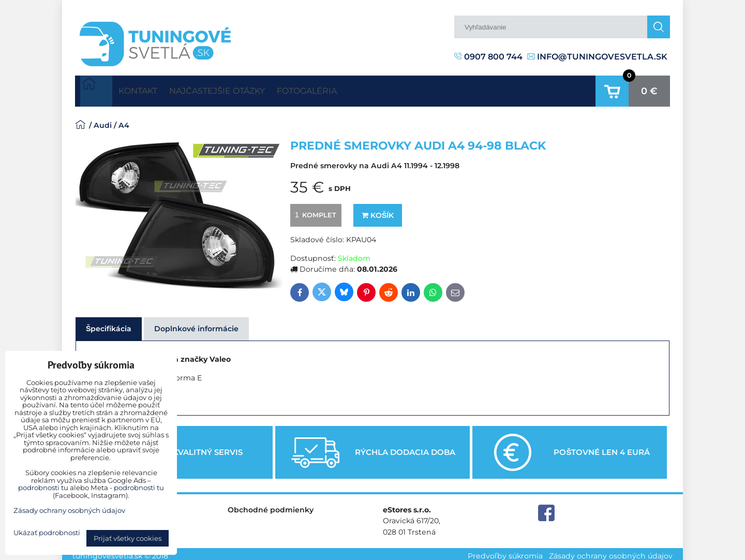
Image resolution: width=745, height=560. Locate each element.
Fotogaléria (347, 89)
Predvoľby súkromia (505, 552)
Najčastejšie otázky (241, 89)
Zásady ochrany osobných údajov (611, 552)
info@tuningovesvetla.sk (597, 57)
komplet (314, 211)
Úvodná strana (96, 89)
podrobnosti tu (43, 488)
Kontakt (145, 89)
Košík (378, 211)
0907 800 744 (488, 57)
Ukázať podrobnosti (47, 533)
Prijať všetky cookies (128, 538)
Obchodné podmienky (271, 506)
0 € (649, 89)
